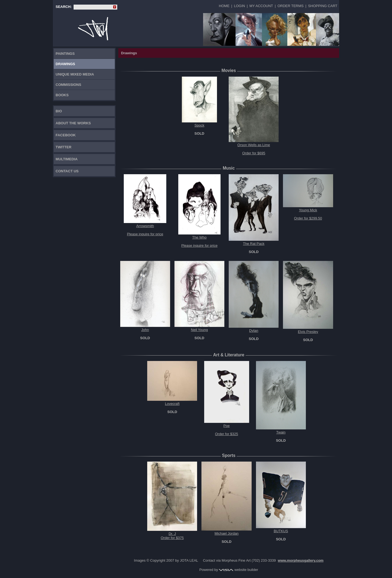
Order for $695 (254, 153)
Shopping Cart (323, 6)
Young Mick (308, 210)
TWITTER (64, 147)
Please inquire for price (145, 234)
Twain (281, 432)
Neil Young (199, 330)
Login (239, 6)
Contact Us (67, 171)
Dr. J (172, 534)
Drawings (65, 64)
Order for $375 (172, 538)
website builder (238, 570)
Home (224, 6)
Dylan (254, 331)
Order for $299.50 (308, 218)
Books (62, 95)
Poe (226, 426)
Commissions (68, 85)
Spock (199, 125)
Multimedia (67, 159)
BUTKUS (281, 531)
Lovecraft (172, 404)
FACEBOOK (66, 135)
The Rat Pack (254, 244)
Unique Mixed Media (75, 74)
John (145, 330)
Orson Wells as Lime (254, 145)
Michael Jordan (227, 533)
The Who (199, 237)
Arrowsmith (145, 226)
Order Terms (291, 6)
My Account (261, 6)
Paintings (65, 54)
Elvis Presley (308, 332)
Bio (59, 111)
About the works (73, 123)
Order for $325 (227, 434)
